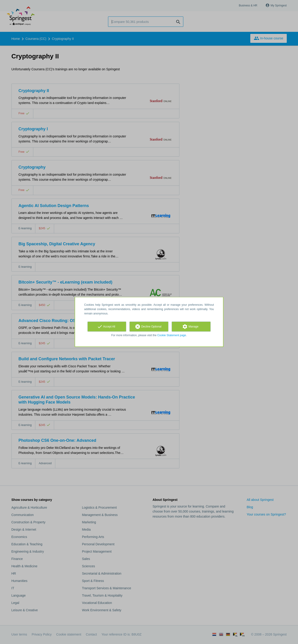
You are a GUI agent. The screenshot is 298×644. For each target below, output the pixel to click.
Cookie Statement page (171, 335)
